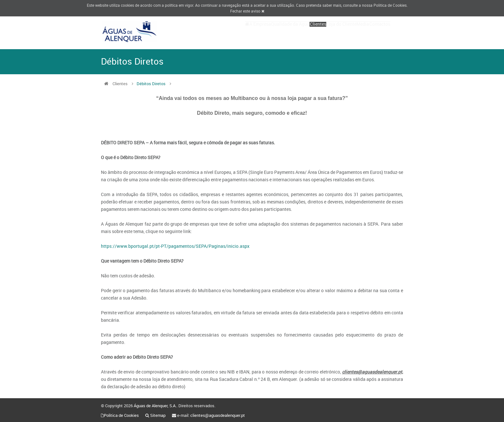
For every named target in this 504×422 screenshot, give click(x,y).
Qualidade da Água (262, 31)
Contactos (377, 31)
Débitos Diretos (151, 84)
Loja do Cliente (326, 31)
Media (353, 31)
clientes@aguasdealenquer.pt (218, 415)
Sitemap (158, 415)
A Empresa (225, 31)
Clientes (296, 31)
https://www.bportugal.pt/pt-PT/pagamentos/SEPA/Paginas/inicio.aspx (175, 246)
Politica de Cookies (390, 5)
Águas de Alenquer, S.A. (155, 406)
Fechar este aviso (247, 11)
